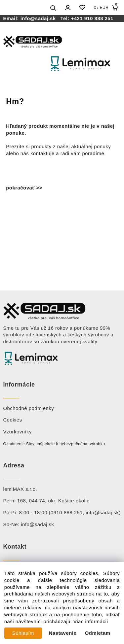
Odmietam (98, 633)
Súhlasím (23, 633)
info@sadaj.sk (40, 18)
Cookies (12, 420)
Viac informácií (91, 622)
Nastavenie (63, 633)
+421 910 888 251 (92, 18)
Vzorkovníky (17, 432)
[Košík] (117, 8)
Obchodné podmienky (28, 408)
